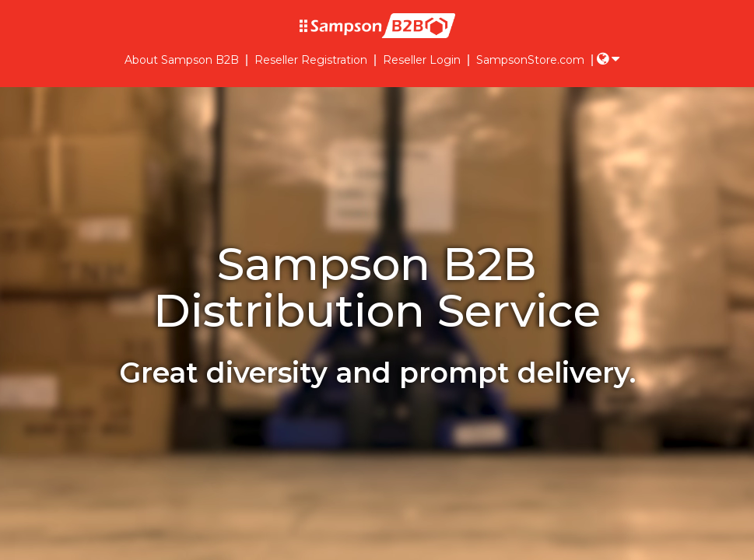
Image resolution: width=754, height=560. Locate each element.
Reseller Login (422, 60)
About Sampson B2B (182, 60)
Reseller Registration (311, 60)
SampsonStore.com (530, 60)
